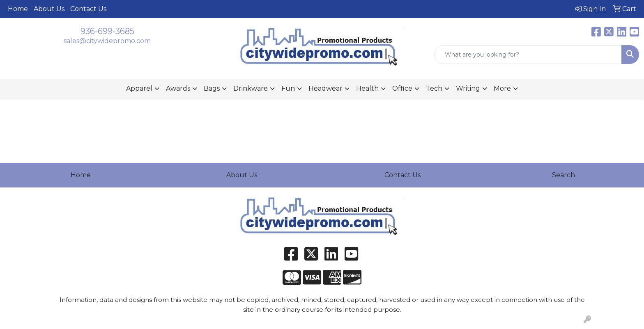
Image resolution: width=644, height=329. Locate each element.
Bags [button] (212, 88)
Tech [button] (434, 88)
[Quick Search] (528, 55)
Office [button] (402, 88)
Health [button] (367, 88)
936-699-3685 (107, 31)
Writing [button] (468, 88)
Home (18, 9)
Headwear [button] (325, 88)
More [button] (502, 88)
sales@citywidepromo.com (107, 41)
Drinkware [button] (251, 88)
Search (563, 175)
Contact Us (88, 9)
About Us (49, 9)
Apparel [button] (139, 88)
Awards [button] (178, 88)
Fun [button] (288, 88)
